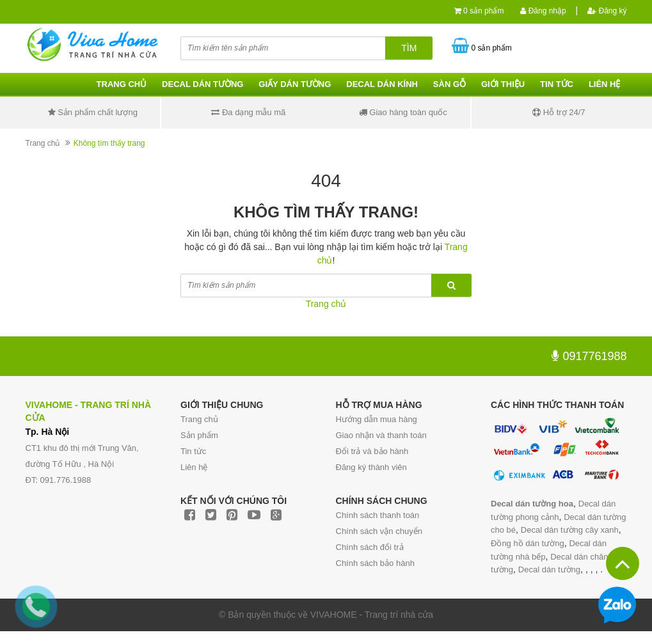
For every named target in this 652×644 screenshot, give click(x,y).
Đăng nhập (543, 11)
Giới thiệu (503, 84)
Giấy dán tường (295, 84)
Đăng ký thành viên (371, 467)
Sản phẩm (199, 435)
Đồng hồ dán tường (528, 543)
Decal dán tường (203, 84)
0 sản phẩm (483, 11)
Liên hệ (605, 84)
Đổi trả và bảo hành (372, 451)
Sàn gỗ (449, 84)
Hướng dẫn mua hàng (377, 419)
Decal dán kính (382, 84)
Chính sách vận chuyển (379, 531)
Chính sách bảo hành (375, 563)
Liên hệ (194, 467)
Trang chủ (199, 419)
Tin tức (557, 84)
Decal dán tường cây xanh (570, 530)
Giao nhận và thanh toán (381, 435)
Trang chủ (122, 84)
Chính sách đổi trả (370, 547)
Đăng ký (607, 11)
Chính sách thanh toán (378, 515)
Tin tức (193, 451)
